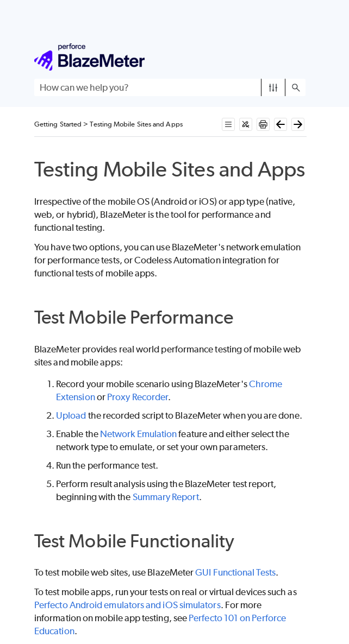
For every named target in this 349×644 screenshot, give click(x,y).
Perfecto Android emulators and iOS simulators (127, 605)
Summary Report (166, 497)
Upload (71, 415)
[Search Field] (170, 87)
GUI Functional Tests (235, 572)
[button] (273, 87)
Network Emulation (138, 434)
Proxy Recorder (138, 397)
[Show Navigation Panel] (300, 57)
